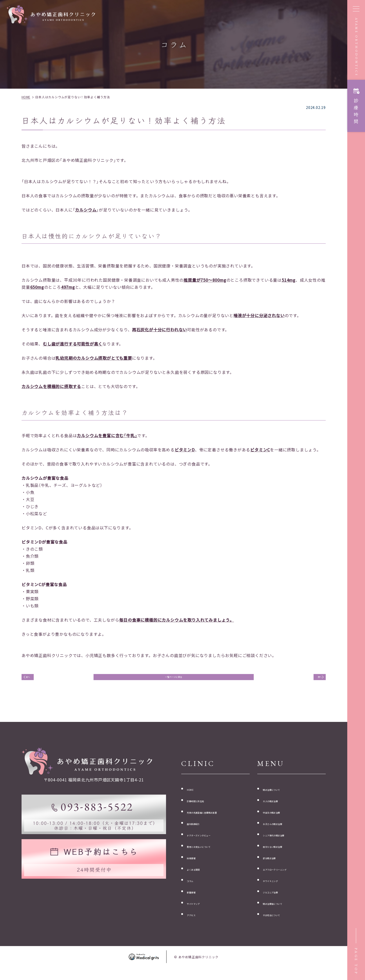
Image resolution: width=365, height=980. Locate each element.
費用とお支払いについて (210, 853)
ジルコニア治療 (278, 900)
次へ (314, 680)
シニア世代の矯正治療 (284, 842)
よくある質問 (200, 876)
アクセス (195, 923)
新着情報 (195, 900)
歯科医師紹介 (200, 830)
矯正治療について (280, 795)
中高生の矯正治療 (280, 818)
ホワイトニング (278, 888)
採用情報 (195, 865)
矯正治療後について (282, 911)
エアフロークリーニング (286, 876)
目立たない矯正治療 (282, 853)
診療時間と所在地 (204, 807)
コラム (193, 888)
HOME (193, 795)
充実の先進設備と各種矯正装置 (217, 818)
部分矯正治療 (276, 865)
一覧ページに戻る (174, 680)
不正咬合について (280, 923)
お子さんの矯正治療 (282, 830)
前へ (34, 680)
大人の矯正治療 (278, 807)
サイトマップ (200, 911)
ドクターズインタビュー (210, 842)
